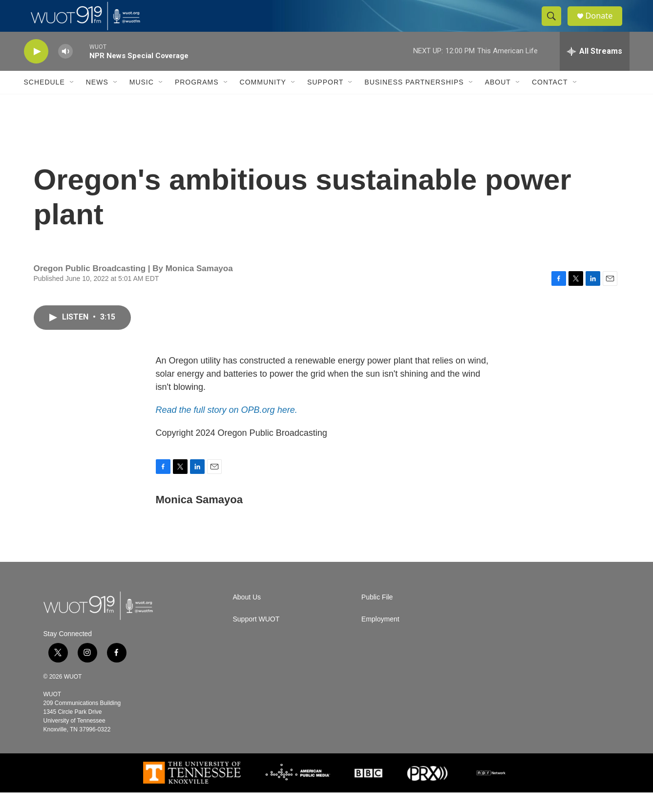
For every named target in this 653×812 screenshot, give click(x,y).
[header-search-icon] (555, 26)
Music (142, 102)
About (498, 102)
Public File (377, 617)
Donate (605, 26)
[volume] (65, 71)
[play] (36, 71)
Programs (197, 102)
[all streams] (595, 71)
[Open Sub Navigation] (72, 102)
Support (325, 102)
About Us (247, 617)
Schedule (44, 102)
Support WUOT (256, 639)
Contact (550, 102)
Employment (380, 639)
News (97, 102)
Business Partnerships (414, 102)
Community (263, 102)
